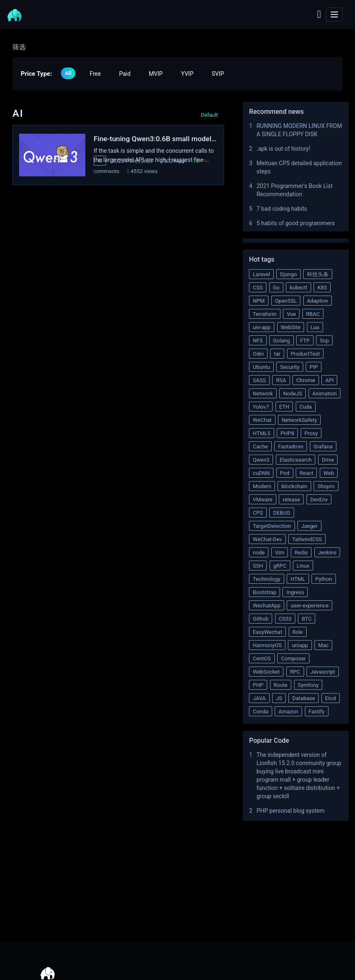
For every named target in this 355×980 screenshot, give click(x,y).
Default (210, 115)
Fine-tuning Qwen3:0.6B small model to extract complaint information (153, 139)
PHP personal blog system (291, 811)
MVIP (156, 74)
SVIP (218, 74)
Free (95, 74)
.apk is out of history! (283, 149)
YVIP (187, 74)
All (68, 73)
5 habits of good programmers (296, 223)
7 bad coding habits (282, 209)
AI (100, 161)
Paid (125, 74)
